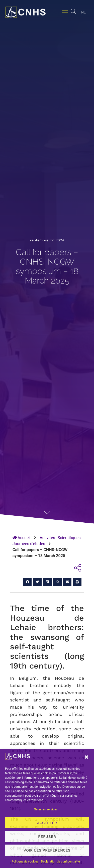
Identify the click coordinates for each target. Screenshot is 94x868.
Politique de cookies (25, 862)
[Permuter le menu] (65, 12)
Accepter (47, 823)
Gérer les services (46, 809)
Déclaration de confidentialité (61, 862)
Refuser (47, 837)
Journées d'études (29, 544)
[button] (86, 757)
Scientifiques (69, 538)
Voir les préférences (47, 850)
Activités (47, 538)
